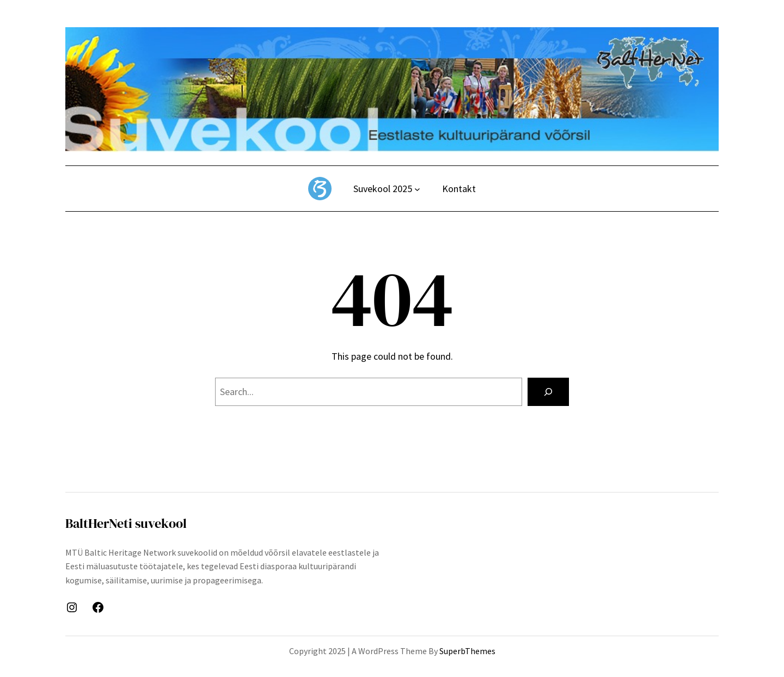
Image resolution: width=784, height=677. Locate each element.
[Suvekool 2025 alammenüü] (417, 189)
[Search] (548, 392)
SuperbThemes (467, 651)
